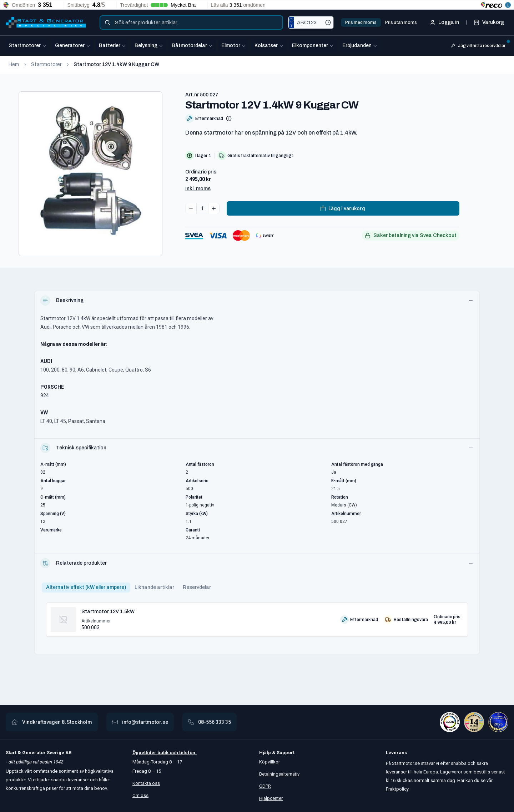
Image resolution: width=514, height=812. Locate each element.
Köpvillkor (269, 762)
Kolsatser (269, 46)
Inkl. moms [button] (198, 189)
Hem (14, 64)
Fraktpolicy (397, 789)
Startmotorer (27, 46)
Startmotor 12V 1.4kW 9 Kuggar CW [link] (116, 64)
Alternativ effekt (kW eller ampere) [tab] (86, 587)
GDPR (265, 786)
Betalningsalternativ (279, 774)
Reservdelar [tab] (197, 587)
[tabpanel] (257, 617)
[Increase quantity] (214, 208)
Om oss (140, 795)
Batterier (112, 46)
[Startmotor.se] (46, 22)
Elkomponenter (313, 46)
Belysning (149, 46)
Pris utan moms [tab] (401, 22)
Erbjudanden (360, 46)
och (173, 753)
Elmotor (234, 46)
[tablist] (381, 22)
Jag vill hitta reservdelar (480, 45)
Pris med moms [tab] (361, 22)
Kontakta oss (146, 783)
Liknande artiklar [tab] (154, 587)
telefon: (187, 753)
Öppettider (145, 753)
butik (163, 753)
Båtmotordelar (192, 46)
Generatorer (73, 46)
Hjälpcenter (271, 798)
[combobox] (191, 22)
